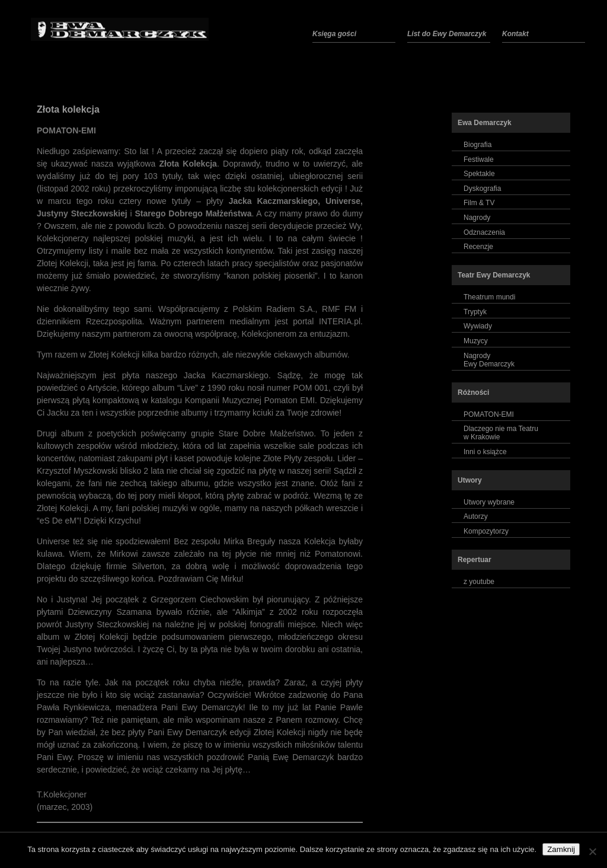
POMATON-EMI (489, 414)
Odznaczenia (484, 232)
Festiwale (479, 159)
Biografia (477, 145)
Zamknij (561, 849)
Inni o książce (485, 452)
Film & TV (479, 203)
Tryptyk (475, 312)
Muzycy (476, 341)
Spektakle (479, 174)
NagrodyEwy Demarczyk (489, 360)
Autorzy (476, 516)
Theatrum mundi (489, 297)
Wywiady (478, 326)
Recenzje (478, 247)
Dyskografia (482, 189)
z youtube (479, 582)
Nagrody (477, 218)
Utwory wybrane (489, 502)
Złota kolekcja (68, 109)
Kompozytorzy (486, 531)
